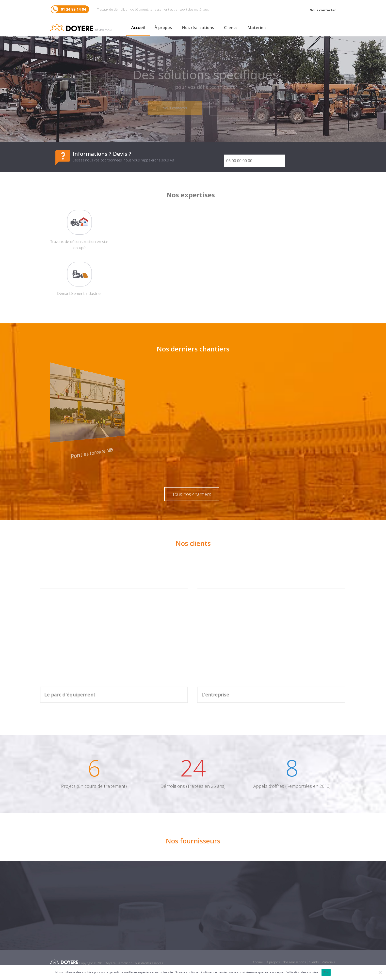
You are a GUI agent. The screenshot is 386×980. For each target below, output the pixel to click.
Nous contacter (323, 10)
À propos (163, 28)
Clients (231, 28)
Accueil (138, 28)
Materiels (257, 28)
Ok (326, 972)
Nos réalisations (198, 28)
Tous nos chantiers (192, 494)
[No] (380, 972)
